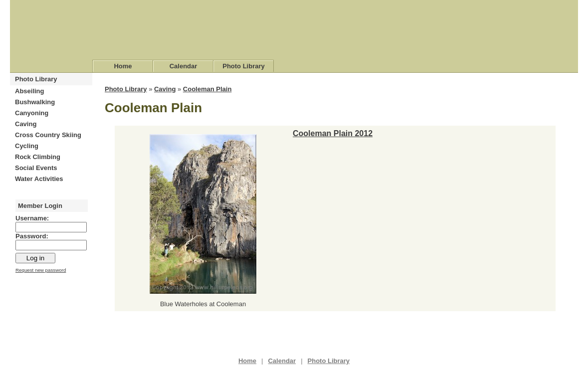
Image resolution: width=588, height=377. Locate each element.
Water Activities (39, 179)
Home (123, 66)
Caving (26, 124)
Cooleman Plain (207, 89)
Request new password (41, 270)
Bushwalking (35, 102)
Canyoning (32, 113)
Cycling (27, 146)
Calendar (184, 66)
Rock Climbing (38, 157)
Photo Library (244, 66)
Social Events (36, 168)
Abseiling (30, 91)
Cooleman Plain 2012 (333, 133)
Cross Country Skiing (48, 135)
